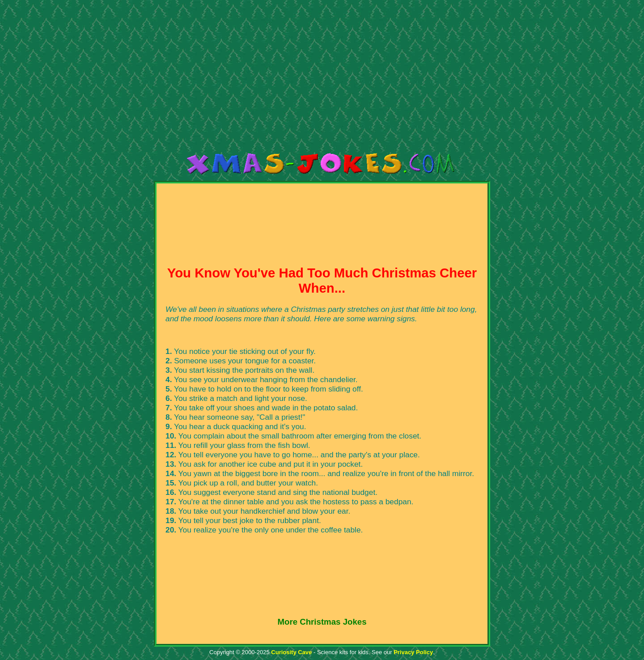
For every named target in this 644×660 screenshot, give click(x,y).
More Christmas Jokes (322, 622)
